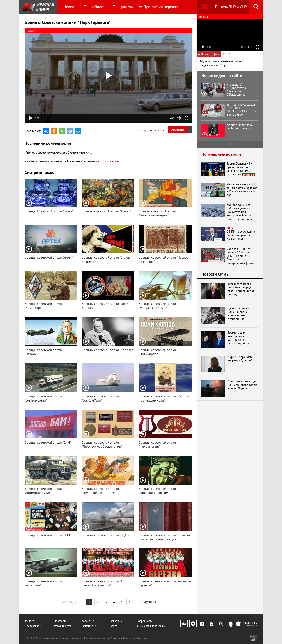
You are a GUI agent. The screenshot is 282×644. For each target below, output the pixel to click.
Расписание (87, 621)
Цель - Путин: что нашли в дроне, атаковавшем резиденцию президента (239, 314)
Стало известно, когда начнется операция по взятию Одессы (243, 385)
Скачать (157, 130)
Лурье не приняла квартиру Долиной (240, 359)
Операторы (59, 621)
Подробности (95, 7)
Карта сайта (142, 638)
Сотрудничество (62, 626)
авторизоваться (107, 161)
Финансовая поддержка (151, 626)
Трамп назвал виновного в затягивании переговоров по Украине (238, 338)
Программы (123, 7)
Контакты (30, 621)
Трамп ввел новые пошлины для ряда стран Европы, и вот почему (241, 289)
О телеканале (33, 626)
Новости (70, 7)
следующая (148, 602)
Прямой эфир (88, 626)
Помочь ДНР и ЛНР (231, 7)
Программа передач (158, 7)
